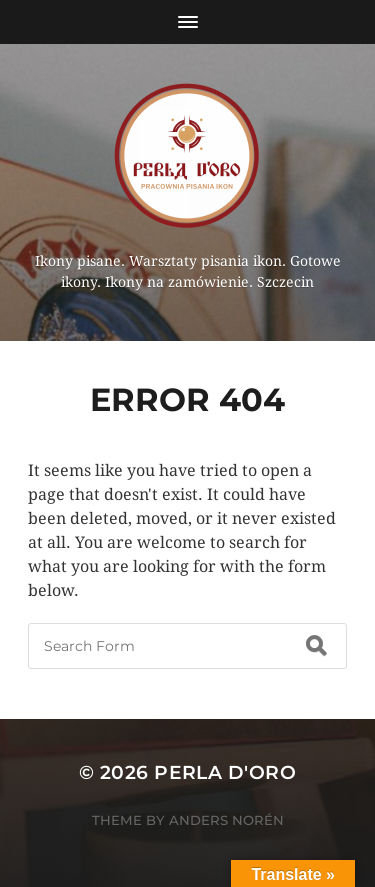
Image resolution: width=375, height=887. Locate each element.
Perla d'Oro (225, 772)
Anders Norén (226, 820)
